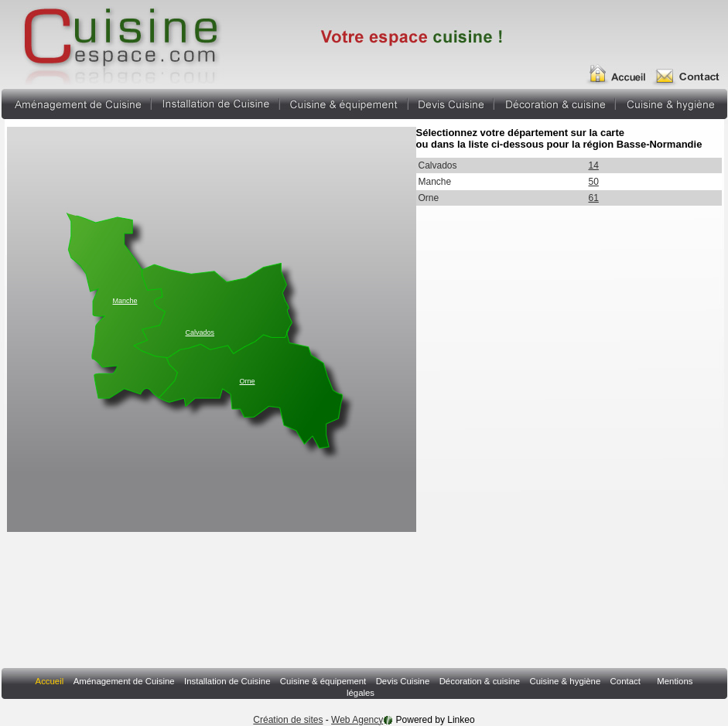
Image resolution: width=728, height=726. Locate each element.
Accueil (622, 68)
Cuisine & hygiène (672, 102)
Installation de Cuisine (215, 102)
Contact (625, 681)
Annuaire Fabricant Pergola (120, 43)
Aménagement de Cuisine (76, 102)
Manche (125, 301)
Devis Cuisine (451, 102)
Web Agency (357, 720)
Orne (248, 381)
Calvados (200, 332)
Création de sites (288, 720)
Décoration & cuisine (555, 102)
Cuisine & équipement (344, 102)
